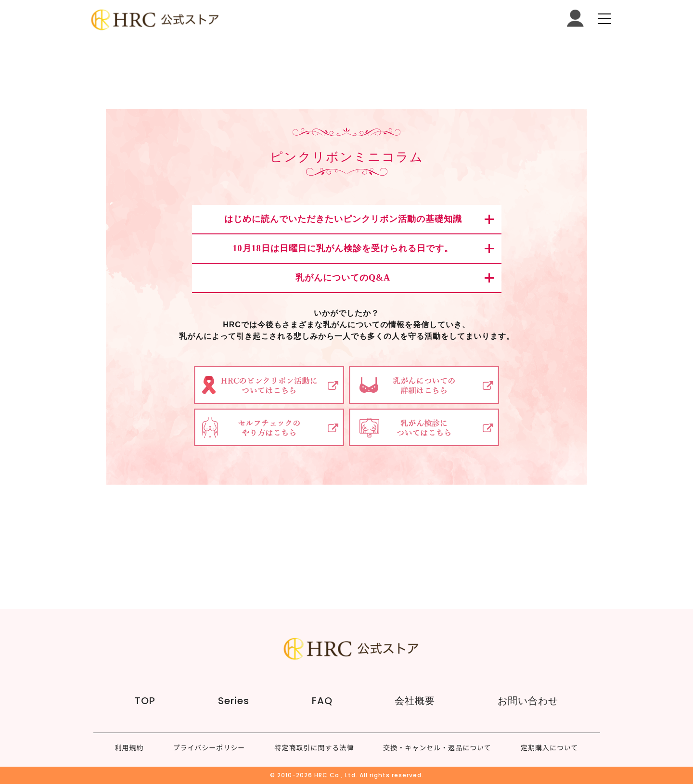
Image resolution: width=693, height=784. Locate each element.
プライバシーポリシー (209, 747)
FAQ (322, 701)
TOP (145, 701)
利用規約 (129, 747)
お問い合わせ (528, 701)
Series (234, 701)
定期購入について (550, 747)
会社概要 (415, 701)
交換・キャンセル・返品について (437, 747)
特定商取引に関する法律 (314, 747)
